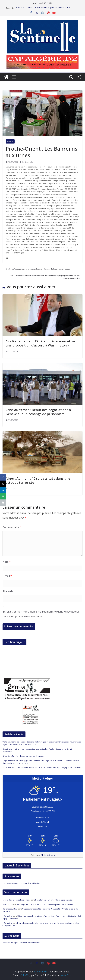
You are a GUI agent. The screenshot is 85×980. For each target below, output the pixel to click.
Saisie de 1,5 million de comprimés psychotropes (23, 756)
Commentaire (12, 527)
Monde (10, 141)
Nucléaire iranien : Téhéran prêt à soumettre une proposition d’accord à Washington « (40, 343)
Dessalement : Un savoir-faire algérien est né (54, 900)
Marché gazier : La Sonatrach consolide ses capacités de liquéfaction (46, 904)
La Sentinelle (28, 162)
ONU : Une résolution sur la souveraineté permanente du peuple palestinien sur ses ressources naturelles (46, 277)
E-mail (7, 576)
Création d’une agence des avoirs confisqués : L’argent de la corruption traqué (36, 269)
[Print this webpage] (3, 503)
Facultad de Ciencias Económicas (16, 900)
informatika (7, 916)
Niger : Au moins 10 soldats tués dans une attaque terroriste (38, 480)
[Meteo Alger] (43, 836)
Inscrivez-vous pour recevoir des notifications (22, 883)
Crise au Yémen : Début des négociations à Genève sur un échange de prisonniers (38, 412)
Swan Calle (7, 904)
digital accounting (10, 909)
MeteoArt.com (48, 855)
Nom (7, 562)
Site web (8, 591)
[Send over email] (3, 496)
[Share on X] (3, 484)
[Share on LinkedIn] (3, 490)
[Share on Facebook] (3, 477)
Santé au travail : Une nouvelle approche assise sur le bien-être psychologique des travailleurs (43, 7)
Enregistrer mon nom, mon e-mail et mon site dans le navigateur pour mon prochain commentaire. (41, 614)
